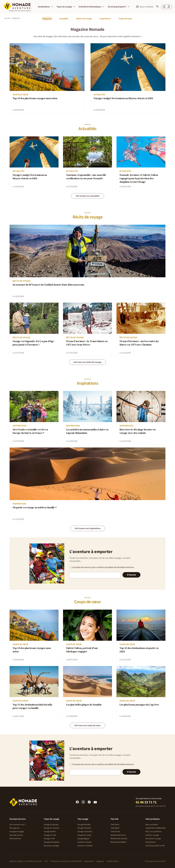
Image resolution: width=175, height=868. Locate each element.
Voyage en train (50, 835)
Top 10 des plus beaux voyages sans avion (35, 99)
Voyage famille (50, 832)
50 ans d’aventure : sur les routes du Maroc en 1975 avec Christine (139, 343)
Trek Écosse (115, 832)
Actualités (64, 19)
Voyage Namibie (84, 825)
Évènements (151, 842)
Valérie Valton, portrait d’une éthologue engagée (82, 650)
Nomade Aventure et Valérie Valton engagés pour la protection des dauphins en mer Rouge (139, 179)
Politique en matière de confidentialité (66, 861)
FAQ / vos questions (153, 832)
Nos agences (15, 828)
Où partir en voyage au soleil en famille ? (35, 508)
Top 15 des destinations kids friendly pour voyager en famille (32, 707)
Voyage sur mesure (51, 828)
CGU (46, 861)
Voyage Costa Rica (85, 832)
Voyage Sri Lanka (84, 835)
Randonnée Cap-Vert (119, 839)
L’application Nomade (155, 828)
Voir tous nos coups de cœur (87, 725)
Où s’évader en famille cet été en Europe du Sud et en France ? (30, 432)
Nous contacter (152, 825)
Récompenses (15, 839)
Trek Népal (115, 828)
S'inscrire (131, 575)
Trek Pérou (115, 825)
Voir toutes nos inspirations (88, 528)
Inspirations (105, 19)
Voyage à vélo (49, 839)
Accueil (7, 18)
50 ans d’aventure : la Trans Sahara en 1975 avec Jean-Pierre (87, 343)
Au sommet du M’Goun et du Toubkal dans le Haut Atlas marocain (48, 285)
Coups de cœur (125, 19)
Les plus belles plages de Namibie (84, 705)
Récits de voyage (84, 19)
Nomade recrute (16, 835)
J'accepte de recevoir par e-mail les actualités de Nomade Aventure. (102, 567)
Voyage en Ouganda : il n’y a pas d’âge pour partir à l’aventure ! (33, 343)
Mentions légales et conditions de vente (26, 861)
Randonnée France (118, 835)
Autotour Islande (84, 842)
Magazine (47, 19)
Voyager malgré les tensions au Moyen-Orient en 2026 (123, 99)
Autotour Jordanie (85, 846)
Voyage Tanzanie (84, 828)
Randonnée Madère (119, 842)
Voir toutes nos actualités (88, 196)
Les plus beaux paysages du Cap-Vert (139, 705)
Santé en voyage (152, 835)
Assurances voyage (153, 839)
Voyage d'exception (52, 842)
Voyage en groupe (51, 825)
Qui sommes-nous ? (18, 825)
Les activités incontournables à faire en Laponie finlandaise (87, 432)
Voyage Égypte (83, 839)
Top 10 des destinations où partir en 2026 (139, 650)
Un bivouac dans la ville (155, 846)
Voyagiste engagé (17, 832)
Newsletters (89, 861)
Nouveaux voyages (51, 846)
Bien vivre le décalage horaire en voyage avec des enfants (138, 432)
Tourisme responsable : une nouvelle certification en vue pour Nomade (86, 177)
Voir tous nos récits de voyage (87, 362)
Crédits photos (113, 861)
